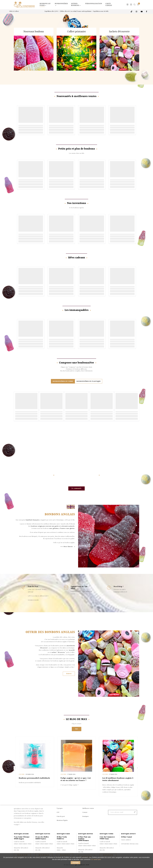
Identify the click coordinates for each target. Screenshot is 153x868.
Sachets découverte (119, 32)
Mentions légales (62, 820)
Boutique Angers (21, 834)
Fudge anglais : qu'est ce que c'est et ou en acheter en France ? (76, 779)
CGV (58, 812)
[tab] (63, 381)
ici (64, 648)
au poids (72, 650)
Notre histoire (68, 547)
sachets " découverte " (59, 652)
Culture (22, 774)
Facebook (147, 12)
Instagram (137, 12)
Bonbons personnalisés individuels (34, 778)
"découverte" (44, 648)
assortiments (71, 646)
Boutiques (85, 816)
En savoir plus (96, 859)
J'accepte (75, 863)
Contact (85, 812)
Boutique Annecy (128, 834)
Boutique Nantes (43, 834)
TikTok (132, 12)
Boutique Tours (106, 834)
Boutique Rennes (86, 834)
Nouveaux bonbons (34, 32)
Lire (77, 729)
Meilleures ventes (88, 808)
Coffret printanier (76, 32)
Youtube (142, 12)
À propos (60, 808)
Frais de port (61, 816)
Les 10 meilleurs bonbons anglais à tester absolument (118, 779)
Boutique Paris (63, 834)
